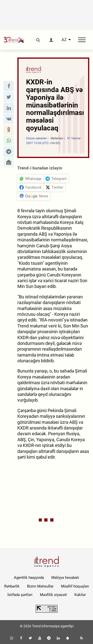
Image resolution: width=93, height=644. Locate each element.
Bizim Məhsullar (40, 586)
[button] (9, 86)
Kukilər (80, 595)
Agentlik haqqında (29, 578)
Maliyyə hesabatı (65, 578)
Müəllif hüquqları (75, 586)
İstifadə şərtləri (20, 595)
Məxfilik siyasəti (53, 595)
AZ (64, 40)
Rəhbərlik (12, 586)
